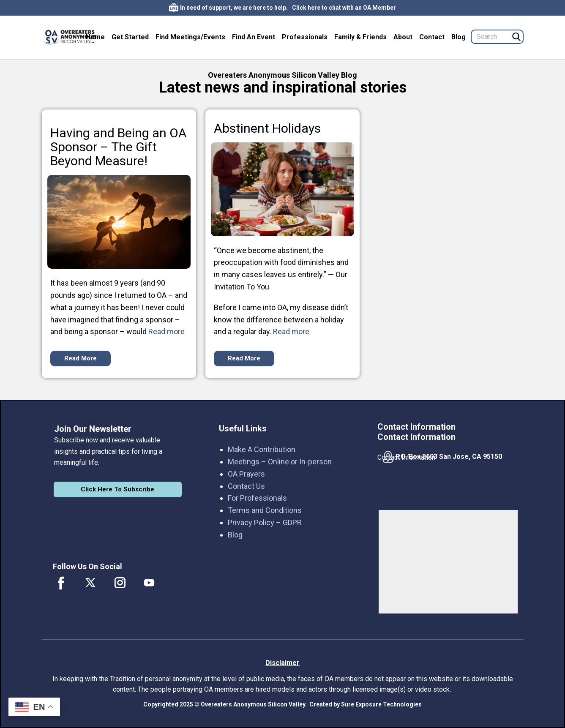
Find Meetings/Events (190, 37)
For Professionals (257, 498)
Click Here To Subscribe (117, 489)
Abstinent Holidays (267, 128)
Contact (432, 37)
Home (95, 37)
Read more (166, 331)
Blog (459, 37)
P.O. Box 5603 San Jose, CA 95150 (449, 457)
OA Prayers (246, 474)
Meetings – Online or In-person (280, 462)
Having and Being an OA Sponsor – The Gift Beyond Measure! (119, 147)
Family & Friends (360, 37)
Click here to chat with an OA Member (344, 8)
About (403, 37)
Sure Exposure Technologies (381, 704)
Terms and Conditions (265, 510)
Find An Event (254, 37)
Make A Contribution (262, 449)
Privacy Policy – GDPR (265, 522)
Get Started (130, 37)
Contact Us (246, 486)
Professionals (305, 37)
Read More (81, 358)
